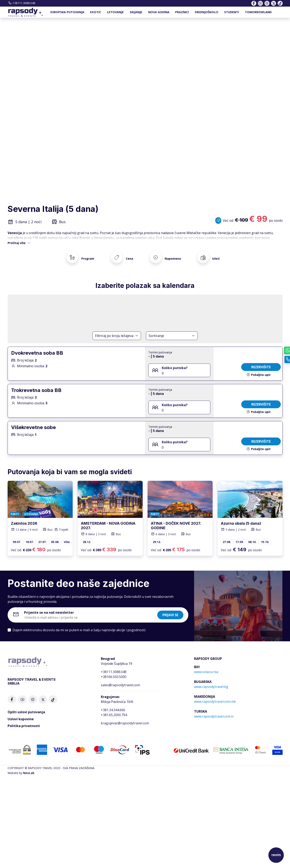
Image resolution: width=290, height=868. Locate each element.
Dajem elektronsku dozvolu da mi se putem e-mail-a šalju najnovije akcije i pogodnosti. (79, 625)
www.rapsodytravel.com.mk (215, 697)
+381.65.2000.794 (114, 710)
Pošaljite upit (259, 370)
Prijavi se (170, 610)
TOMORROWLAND (258, 12)
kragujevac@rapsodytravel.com (125, 718)
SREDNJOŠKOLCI (206, 12)
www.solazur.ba (206, 667)
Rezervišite (261, 362)
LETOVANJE (115, 12)
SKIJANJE (136, 12)
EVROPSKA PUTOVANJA (67, 12)
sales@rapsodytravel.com (120, 680)
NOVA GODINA (159, 12)
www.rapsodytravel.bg (211, 682)
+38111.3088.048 (21, 3)
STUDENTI (232, 12)
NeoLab (29, 768)
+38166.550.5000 (114, 672)
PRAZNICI (182, 12)
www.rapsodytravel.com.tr (214, 711)
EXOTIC (96, 12)
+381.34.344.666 (113, 705)
